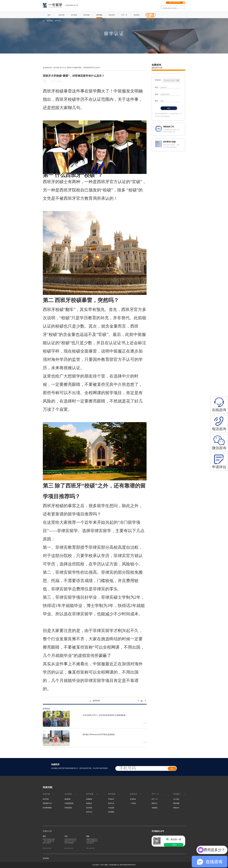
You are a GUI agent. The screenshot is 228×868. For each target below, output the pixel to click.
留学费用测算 (47, 808)
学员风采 (133, 799)
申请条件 (111, 799)
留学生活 (89, 812)
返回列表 (95, 701)
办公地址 (176, 799)
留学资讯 (89, 808)
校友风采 (112, 15)
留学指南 (99, 15)
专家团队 (155, 808)
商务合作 (176, 808)
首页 (49, 15)
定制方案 (62, 15)
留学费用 (111, 812)
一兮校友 (133, 803)
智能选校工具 (47, 803)
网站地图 (176, 803)
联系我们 (137, 15)
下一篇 (142, 701)
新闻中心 (155, 803)
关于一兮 (124, 15)
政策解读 (89, 799)
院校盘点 (89, 803)
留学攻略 (87, 15)
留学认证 (58, 21)
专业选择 (111, 808)
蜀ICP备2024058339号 (128, 865)
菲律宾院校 (68, 808)
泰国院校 (67, 799)
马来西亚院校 (69, 803)
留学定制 (46, 799)
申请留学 (150, 17)
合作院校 (74, 15)
